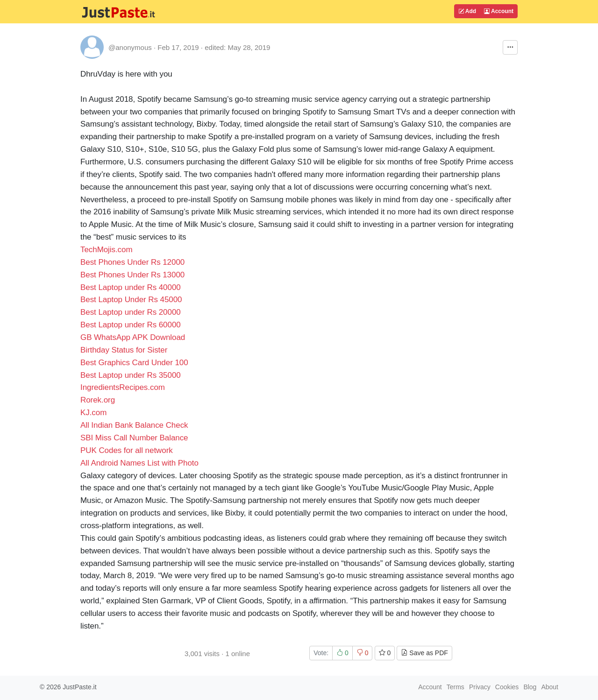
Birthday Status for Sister (124, 350)
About (550, 687)
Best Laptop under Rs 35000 (131, 375)
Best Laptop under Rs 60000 (131, 325)
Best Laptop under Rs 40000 (131, 287)
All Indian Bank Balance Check (134, 425)
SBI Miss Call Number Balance (134, 438)
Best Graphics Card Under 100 (134, 363)
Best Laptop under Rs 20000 (131, 312)
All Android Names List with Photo (141, 463)
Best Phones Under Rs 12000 (132, 262)
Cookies (507, 687)
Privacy (480, 687)
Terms (456, 687)
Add (467, 11)
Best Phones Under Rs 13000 (132, 275)
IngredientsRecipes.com (123, 387)
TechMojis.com (107, 250)
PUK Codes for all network (127, 450)
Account (499, 11)
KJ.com (93, 413)
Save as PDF (424, 653)
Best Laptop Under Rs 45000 (131, 300)
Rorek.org (98, 400)
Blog (530, 687)
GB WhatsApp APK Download (133, 337)
